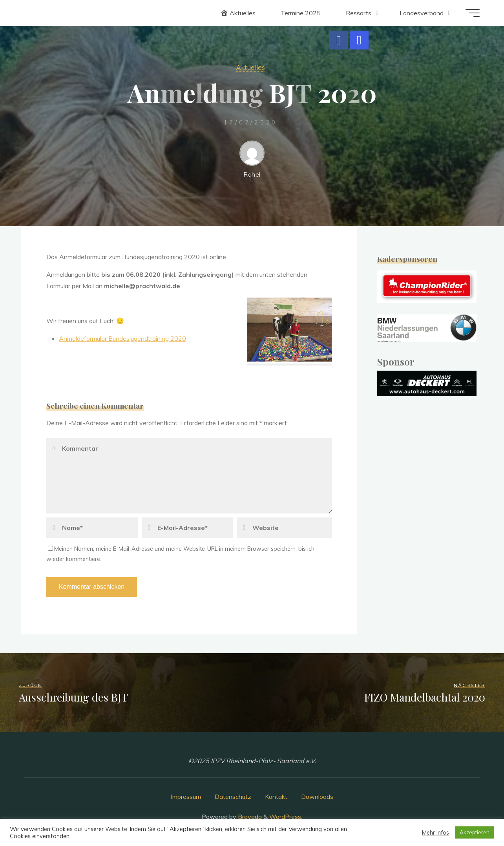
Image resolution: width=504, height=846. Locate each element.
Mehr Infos (436, 833)
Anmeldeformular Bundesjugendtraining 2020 (122, 338)
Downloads (317, 797)
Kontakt (276, 797)
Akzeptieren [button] (475, 832)
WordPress (285, 817)
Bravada (249, 817)
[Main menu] (473, 13)
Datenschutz (233, 797)
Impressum (186, 797)
